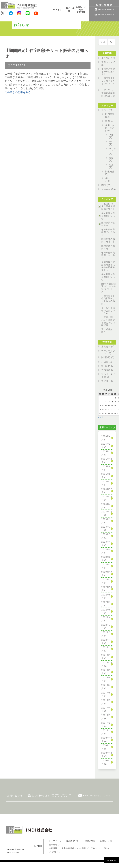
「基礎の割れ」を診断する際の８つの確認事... (108, 321)
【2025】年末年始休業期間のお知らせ (108, 93)
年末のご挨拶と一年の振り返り (108, 72)
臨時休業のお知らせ (108, 224)
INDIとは (58, 10)
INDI (104, 185)
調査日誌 (110, 172)
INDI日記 (110, 114)
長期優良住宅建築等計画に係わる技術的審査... (108, 266)
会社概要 (53, 848)
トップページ (55, 841)
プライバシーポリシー (101, 848)
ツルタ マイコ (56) (108, 375)
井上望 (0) (107, 362)
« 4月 (101, 417)
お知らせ (106, 189)
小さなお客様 (108, 58)
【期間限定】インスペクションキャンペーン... (108, 82)
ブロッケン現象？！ (108, 63)
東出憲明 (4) (108, 347)
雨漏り (112, 158)
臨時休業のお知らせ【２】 (108, 240)
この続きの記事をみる (18, 92)
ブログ (105, 110)
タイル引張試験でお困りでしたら (108, 311)
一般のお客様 (69, 9)
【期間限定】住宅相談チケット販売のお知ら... (108, 300)
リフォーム (112, 150)
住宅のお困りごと (110, 127)
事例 (108, 121)
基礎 (111, 135)
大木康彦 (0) (108, 370)
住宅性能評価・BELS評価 (74, 848)
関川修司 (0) (108, 357)
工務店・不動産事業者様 (81, 9)
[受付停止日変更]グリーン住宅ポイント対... (109, 288)
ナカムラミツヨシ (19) (108, 352)
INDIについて (72, 841)
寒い (111, 142)
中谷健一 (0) (108, 381)
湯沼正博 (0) (108, 366)
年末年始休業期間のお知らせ (108, 216)
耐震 (111, 165)
